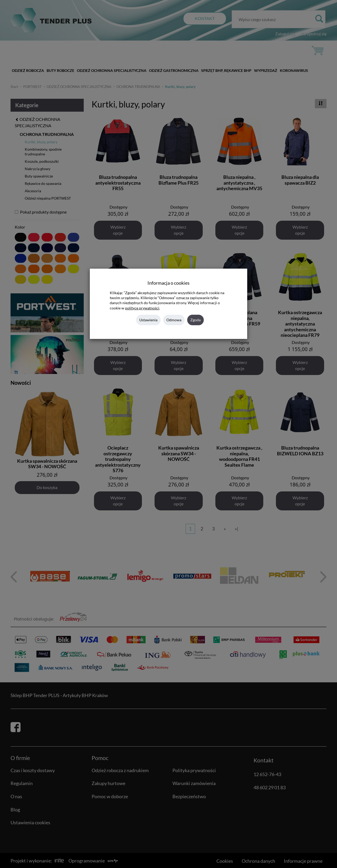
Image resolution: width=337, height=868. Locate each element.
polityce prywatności (142, 308)
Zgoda (195, 320)
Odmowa (174, 320)
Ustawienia (148, 320)
